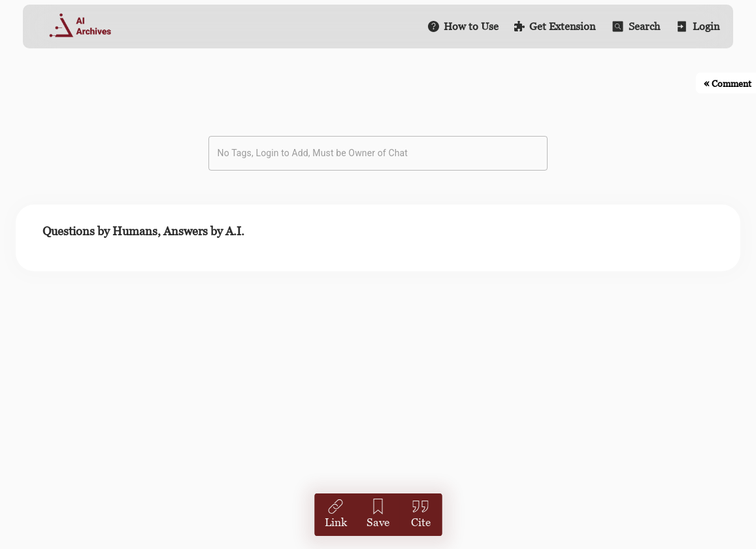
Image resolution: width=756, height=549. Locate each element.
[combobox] (369, 153)
